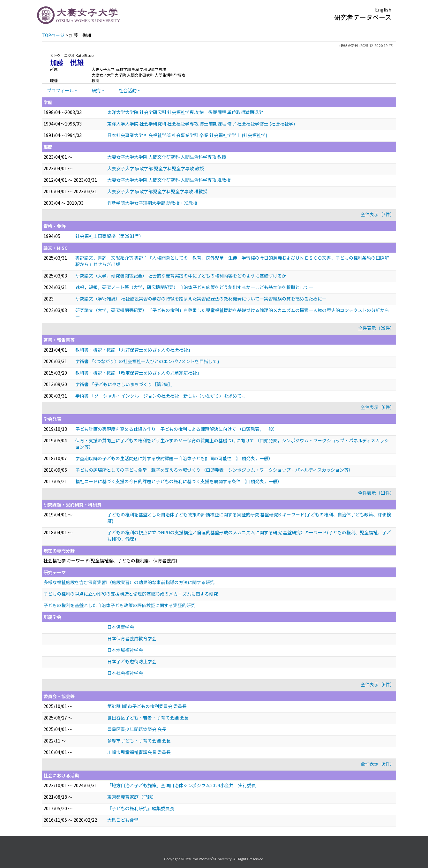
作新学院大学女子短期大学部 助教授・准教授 (152, 203)
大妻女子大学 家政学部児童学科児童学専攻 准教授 (157, 191)
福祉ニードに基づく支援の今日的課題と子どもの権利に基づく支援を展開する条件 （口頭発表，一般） (179, 481)
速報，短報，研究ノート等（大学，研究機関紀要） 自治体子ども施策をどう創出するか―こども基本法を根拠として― (194, 287)
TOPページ (53, 35)
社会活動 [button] (128, 90)
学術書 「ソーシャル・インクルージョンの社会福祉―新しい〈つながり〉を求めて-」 (162, 396)
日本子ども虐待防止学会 (132, 661)
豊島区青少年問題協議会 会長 (137, 729)
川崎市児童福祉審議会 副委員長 (139, 752)
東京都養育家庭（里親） (132, 797)
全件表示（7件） (378, 214)
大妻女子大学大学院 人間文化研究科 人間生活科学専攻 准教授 (169, 180)
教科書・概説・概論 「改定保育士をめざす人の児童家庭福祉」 (138, 373)
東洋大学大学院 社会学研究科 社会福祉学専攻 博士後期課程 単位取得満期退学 (185, 112)
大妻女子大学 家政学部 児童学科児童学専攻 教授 (156, 168)
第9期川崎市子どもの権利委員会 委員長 (147, 706)
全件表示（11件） (376, 493)
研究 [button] (96, 90)
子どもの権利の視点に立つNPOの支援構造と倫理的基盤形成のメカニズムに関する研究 (131, 594)
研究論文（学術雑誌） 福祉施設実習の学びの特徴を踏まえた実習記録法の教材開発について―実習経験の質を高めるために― (201, 299)
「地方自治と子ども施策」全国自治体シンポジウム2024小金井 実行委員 (182, 785)
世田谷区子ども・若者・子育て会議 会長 (148, 718)
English (383, 10)
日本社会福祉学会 (125, 673)
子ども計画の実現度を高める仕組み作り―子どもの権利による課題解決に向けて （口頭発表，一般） (176, 429)
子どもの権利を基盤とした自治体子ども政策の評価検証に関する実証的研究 (119, 605)
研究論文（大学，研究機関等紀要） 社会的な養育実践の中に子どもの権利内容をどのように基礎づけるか (181, 276)
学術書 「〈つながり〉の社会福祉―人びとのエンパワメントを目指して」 (148, 361)
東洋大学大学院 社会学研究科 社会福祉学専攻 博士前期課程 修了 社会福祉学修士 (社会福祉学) (201, 124)
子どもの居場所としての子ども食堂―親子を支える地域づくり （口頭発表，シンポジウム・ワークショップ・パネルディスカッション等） (214, 470)
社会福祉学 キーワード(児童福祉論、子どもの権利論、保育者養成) (110, 560)
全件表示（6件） (378, 407)
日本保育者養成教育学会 (132, 638)
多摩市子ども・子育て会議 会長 (139, 741)
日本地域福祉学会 (125, 650)
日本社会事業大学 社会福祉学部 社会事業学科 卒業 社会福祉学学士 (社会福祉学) (187, 135)
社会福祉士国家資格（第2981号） (109, 236)
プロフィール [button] (60, 90)
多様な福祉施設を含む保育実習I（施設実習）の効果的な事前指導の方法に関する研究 (129, 582)
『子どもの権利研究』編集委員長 (141, 808)
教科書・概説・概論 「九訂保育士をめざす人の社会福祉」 (134, 350)
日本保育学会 (121, 627)
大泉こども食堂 (123, 820)
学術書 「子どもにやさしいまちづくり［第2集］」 (125, 384)
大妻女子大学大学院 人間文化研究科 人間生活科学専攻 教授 (167, 157)
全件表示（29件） (376, 328)
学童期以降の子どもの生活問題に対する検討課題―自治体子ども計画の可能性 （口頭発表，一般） (174, 458)
